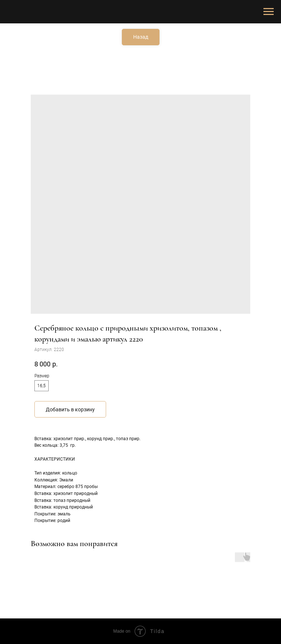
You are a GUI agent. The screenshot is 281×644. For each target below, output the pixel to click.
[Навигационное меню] (269, 12)
